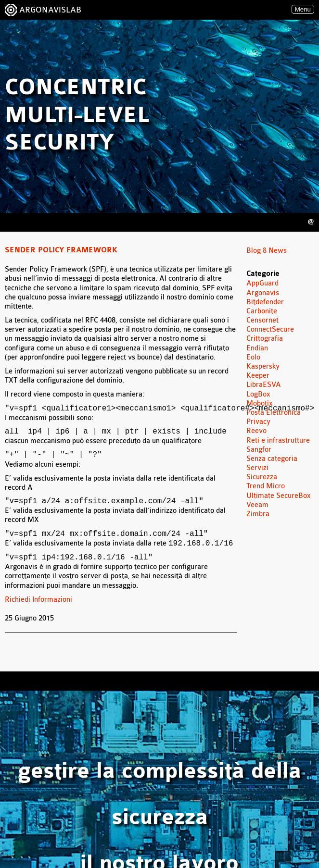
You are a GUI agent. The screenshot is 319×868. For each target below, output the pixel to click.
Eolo (253, 357)
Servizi (257, 468)
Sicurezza (262, 477)
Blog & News (267, 251)
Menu (303, 9)
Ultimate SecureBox (279, 496)
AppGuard (262, 283)
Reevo (256, 431)
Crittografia (265, 339)
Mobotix (260, 403)
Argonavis (263, 293)
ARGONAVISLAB (50, 10)
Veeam (257, 505)
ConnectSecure (270, 329)
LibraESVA (264, 385)
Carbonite (262, 311)
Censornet (262, 320)
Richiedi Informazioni (38, 600)
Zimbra (258, 514)
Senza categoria (272, 459)
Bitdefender (265, 302)
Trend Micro (266, 486)
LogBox (258, 394)
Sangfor (259, 450)
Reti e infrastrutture (278, 440)
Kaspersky (263, 366)
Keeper (258, 376)
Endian (257, 348)
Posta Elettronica (274, 413)
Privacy (258, 422)
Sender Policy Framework (61, 250)
